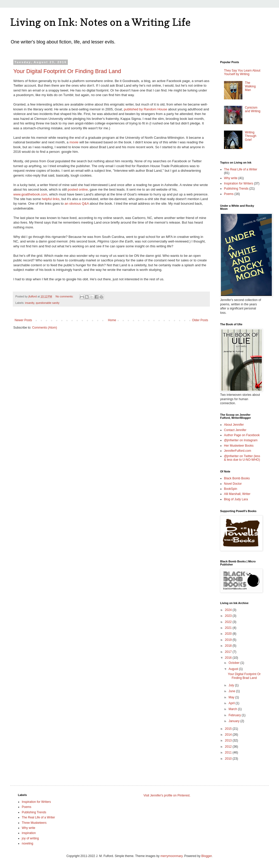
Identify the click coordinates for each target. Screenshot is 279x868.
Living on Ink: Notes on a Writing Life (100, 22)
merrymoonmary (171, 856)
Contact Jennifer (235, 430)
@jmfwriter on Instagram (241, 440)
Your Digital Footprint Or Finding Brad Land (67, 71)
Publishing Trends (236, 189)
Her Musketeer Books (239, 446)
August (234, 669)
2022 (229, 622)
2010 (229, 759)
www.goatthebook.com (30, 194)
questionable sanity (48, 303)
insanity (30, 303)
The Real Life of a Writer (241, 169)
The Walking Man (250, 86)
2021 (229, 628)
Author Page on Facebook (242, 435)
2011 (229, 753)
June (232, 691)
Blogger (207, 856)
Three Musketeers (34, 823)
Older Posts (200, 320)
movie (74, 142)
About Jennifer (234, 425)
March (233, 709)
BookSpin (230, 489)
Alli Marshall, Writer (237, 494)
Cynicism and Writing (253, 109)
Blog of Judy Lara (236, 499)
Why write (231, 178)
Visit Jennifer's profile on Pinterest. (167, 795)
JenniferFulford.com (238, 451)
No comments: (65, 296)
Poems (229, 194)
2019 (229, 640)
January (234, 721)
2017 (229, 652)
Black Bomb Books (237, 478)
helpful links (51, 199)
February (235, 715)
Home (112, 320)
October (234, 663)
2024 (229, 610)
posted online (78, 189)
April (232, 703)
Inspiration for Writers (239, 183)
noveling (28, 843)
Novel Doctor (233, 484)
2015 (229, 729)
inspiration (29, 833)
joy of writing (30, 838)
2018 (229, 646)
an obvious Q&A (77, 204)
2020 (229, 634)
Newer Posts (23, 320)
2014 (229, 735)
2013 (229, 740)
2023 (229, 616)
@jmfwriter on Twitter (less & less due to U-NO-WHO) (242, 458)
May (232, 697)
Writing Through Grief (251, 136)
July (232, 685)
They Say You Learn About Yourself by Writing (242, 72)
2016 (229, 658)
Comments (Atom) (44, 328)
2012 (229, 747)
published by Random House (146, 109)
